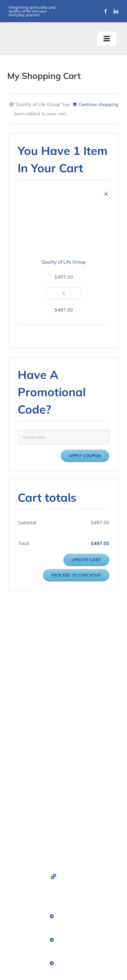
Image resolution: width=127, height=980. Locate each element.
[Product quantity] (64, 293)
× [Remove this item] (106, 193)
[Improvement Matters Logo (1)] (35, 35)
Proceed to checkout (76, 575)
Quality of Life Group (63, 262)
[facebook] (106, 11)
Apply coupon (85, 456)
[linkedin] (116, 11)
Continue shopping (98, 104)
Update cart (86, 560)
